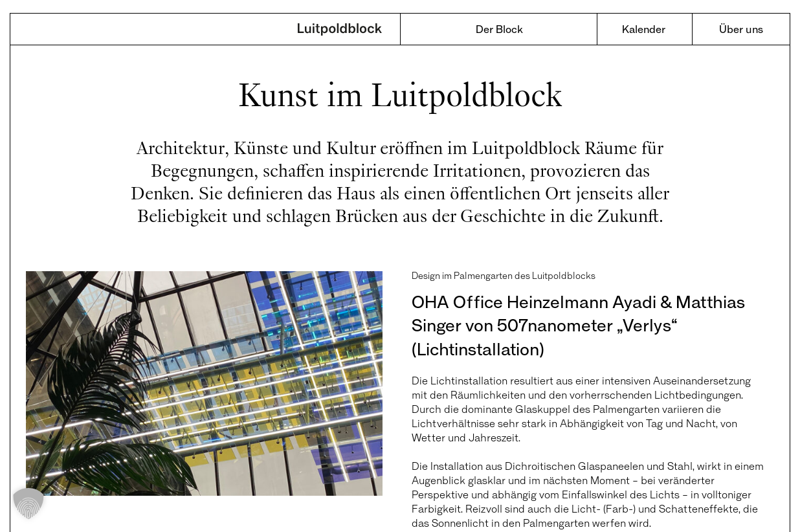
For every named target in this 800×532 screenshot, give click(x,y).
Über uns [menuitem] (741, 29)
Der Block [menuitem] (499, 29)
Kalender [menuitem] (644, 29)
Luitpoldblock (340, 30)
